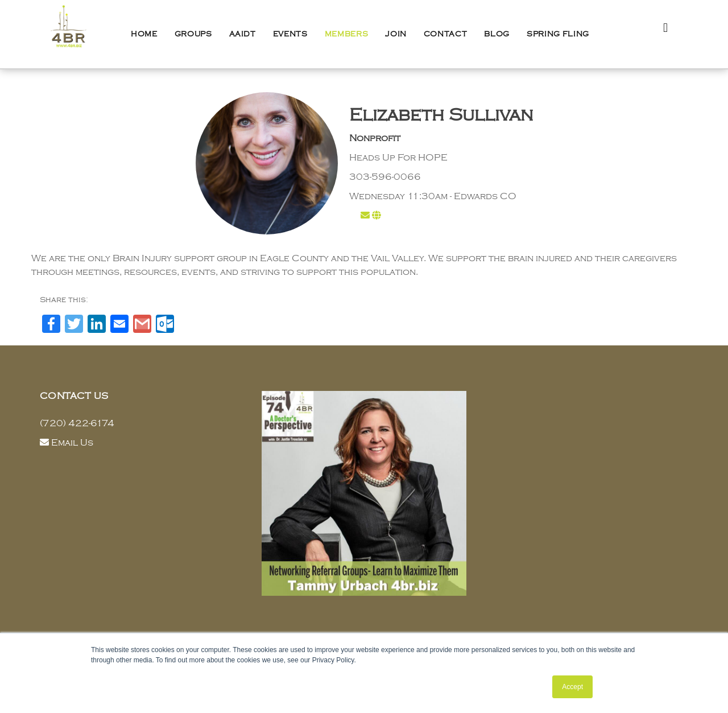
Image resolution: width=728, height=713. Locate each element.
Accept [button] (572, 687)
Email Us (72, 443)
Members (347, 34)
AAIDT (243, 34)
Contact (446, 34)
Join (396, 34)
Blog (497, 34)
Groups (193, 34)
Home (144, 34)
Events (290, 34)
